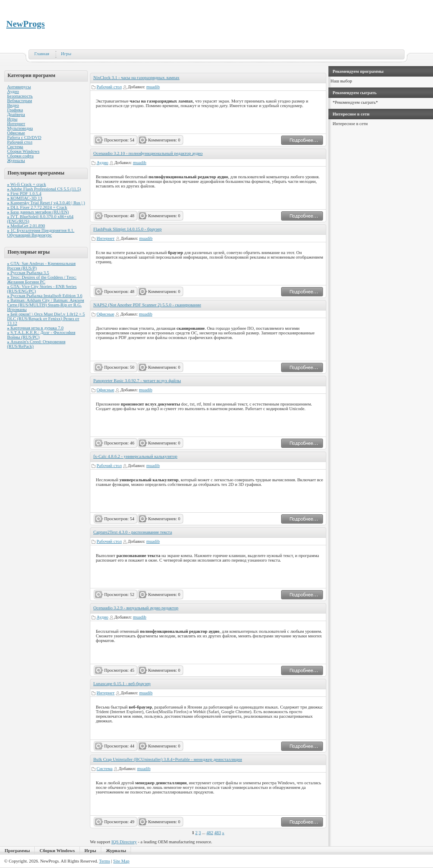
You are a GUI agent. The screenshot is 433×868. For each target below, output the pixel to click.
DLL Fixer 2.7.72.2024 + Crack (37, 207)
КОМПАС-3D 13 (25, 198)
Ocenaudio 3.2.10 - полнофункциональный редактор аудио (148, 153)
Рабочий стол (20, 142)
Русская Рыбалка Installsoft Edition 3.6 (45, 296)
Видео (13, 105)
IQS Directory (124, 842)
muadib (153, 87)
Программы (17, 850)
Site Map (122, 861)
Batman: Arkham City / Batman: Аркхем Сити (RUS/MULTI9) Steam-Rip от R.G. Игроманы (46, 305)
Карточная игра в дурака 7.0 (35, 328)
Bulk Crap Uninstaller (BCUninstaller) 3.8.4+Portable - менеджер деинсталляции (168, 759)
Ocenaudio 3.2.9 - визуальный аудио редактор (136, 608)
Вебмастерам (19, 101)
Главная (42, 54)
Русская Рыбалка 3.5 (28, 273)
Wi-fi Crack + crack (27, 184)
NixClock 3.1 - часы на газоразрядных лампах (136, 78)
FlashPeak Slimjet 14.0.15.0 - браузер (127, 229)
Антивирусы (19, 87)
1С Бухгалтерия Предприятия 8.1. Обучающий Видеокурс (41, 233)
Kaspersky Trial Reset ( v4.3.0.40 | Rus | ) (46, 203)
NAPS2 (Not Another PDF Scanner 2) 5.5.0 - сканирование (147, 305)
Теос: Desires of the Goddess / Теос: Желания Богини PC (42, 280)
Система (15, 147)
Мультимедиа (20, 128)
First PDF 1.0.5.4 (24, 194)
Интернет (16, 124)
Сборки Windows (23, 151)
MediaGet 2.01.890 (26, 226)
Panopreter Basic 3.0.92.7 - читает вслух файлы (137, 381)
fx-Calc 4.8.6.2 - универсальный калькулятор (135, 456)
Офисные (16, 133)
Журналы (16, 161)
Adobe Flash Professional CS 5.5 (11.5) (44, 189)
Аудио (13, 91)
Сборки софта (20, 156)
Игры (66, 54)
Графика (15, 110)
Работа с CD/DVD (24, 137)
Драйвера (16, 114)
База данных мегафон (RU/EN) (38, 212)
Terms (105, 861)
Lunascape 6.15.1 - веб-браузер (122, 684)
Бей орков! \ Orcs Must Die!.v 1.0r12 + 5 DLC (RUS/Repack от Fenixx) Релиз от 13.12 (46, 319)
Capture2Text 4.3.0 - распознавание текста (133, 532)
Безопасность (20, 96)
